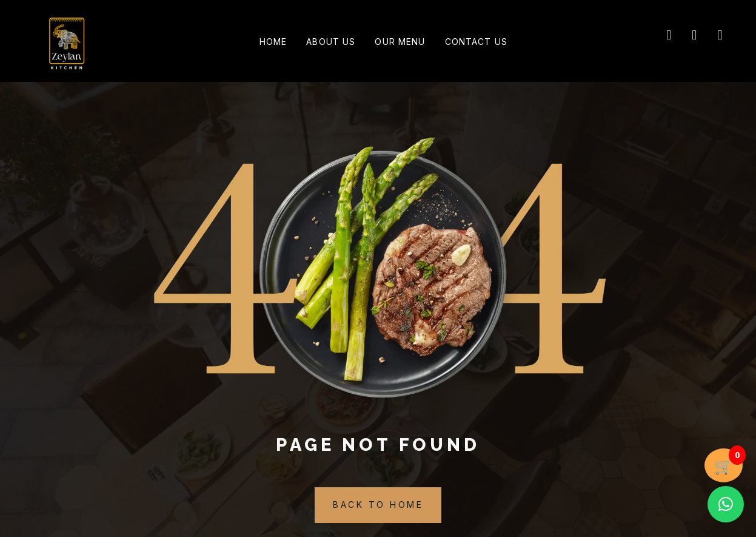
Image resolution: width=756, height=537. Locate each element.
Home (262, 43)
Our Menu (403, 43)
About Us (327, 43)
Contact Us (487, 43)
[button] (726, 504)
